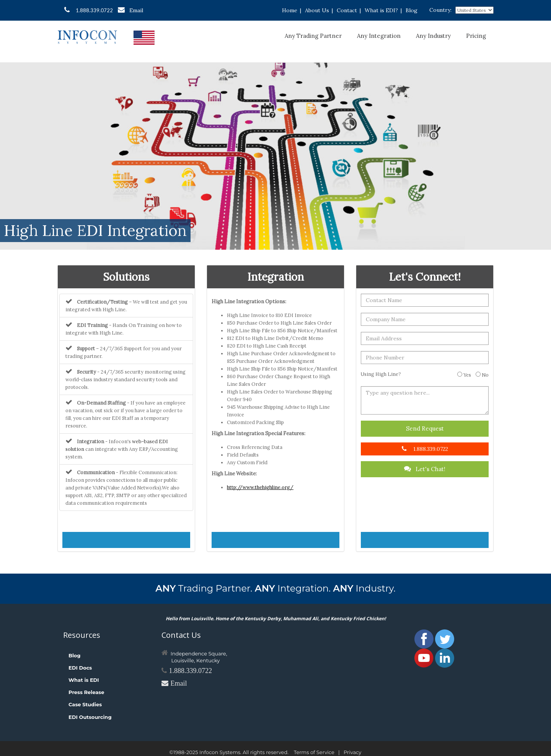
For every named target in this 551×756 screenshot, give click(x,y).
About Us (317, 10)
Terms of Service (314, 752)
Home (290, 10)
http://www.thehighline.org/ (260, 487)
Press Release (86, 692)
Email (130, 10)
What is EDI (84, 680)
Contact (347, 10)
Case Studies (85, 704)
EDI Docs (80, 668)
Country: (440, 10)
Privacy (352, 752)
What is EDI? (381, 10)
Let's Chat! (425, 469)
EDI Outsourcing (90, 717)
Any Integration (379, 36)
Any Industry (433, 36)
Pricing (476, 36)
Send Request (425, 428)
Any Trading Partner (313, 36)
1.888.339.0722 (89, 10)
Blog (412, 10)
